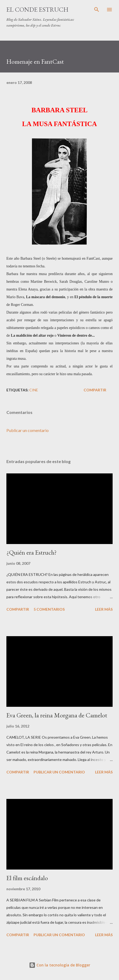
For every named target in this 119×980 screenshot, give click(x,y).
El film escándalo (27, 878)
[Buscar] (97, 10)
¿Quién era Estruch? (32, 552)
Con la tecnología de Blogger (60, 965)
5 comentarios (49, 609)
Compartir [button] (95, 390)
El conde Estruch (37, 9)
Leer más (104, 609)
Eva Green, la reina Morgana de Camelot (57, 715)
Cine (34, 390)
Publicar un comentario (28, 430)
